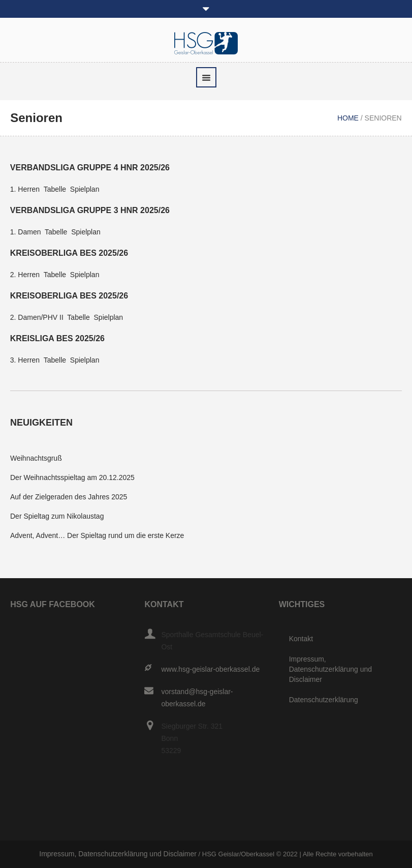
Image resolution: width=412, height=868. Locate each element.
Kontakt (301, 639)
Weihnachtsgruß (36, 458)
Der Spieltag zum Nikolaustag (57, 516)
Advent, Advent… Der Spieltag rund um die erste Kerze (97, 535)
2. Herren (25, 275)
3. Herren (25, 360)
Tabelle (55, 189)
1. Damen (26, 232)
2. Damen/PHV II (37, 317)
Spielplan (85, 189)
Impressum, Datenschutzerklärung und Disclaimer (330, 669)
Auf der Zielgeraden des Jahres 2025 (69, 497)
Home (348, 118)
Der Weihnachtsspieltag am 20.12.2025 (72, 477)
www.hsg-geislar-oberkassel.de (210, 669)
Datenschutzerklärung (324, 700)
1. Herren (25, 189)
